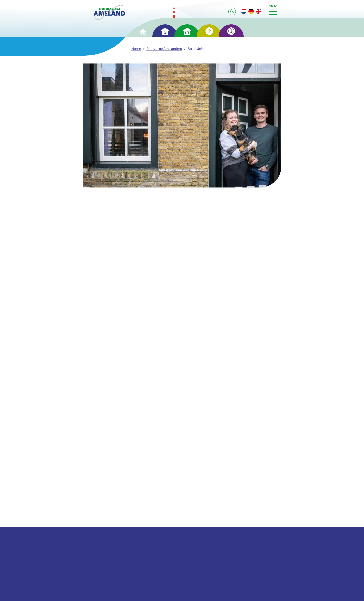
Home (136, 50)
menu (273, 9)
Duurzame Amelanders (164, 50)
